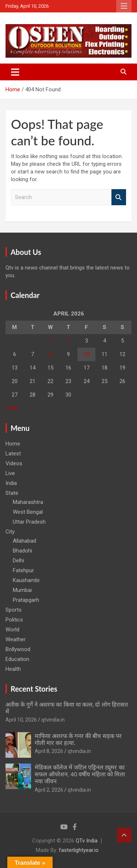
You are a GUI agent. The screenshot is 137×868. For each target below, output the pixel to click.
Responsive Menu (124, 6)
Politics (14, 620)
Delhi (18, 561)
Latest (13, 454)
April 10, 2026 (21, 720)
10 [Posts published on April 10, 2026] (87, 354)
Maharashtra (28, 502)
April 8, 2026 (49, 751)
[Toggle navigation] (15, 72)
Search (119, 197)
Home (13, 444)
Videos (14, 463)
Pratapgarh (26, 600)
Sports (14, 610)
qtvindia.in (53, 720)
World (12, 630)
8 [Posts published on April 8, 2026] (50, 354)
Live (10, 473)
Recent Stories (34, 689)
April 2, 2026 (49, 790)
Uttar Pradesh (29, 522)
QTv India (87, 841)
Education (17, 659)
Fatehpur (23, 570)
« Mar (12, 408)
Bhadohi (22, 551)
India (11, 483)
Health (13, 669)
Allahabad (24, 541)
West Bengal (28, 512)
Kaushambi (26, 580)
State (12, 493)
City (10, 532)
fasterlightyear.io (79, 850)
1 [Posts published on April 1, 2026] (50, 341)
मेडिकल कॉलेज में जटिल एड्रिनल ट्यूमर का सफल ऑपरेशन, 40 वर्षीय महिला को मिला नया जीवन (80, 774)
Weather (16, 639)
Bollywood (18, 649)
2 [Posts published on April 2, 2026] (68, 341)
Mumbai (22, 590)
